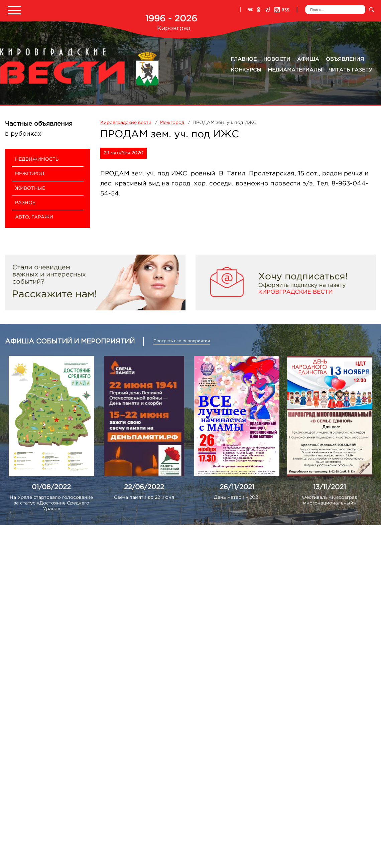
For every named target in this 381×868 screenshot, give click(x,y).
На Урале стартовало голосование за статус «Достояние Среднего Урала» (51, 503)
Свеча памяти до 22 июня (144, 497)
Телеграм (267, 10)
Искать (371, 10)
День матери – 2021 (237, 497)
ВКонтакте (250, 10)
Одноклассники (259, 10)
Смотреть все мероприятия (182, 341)
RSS (282, 10)
